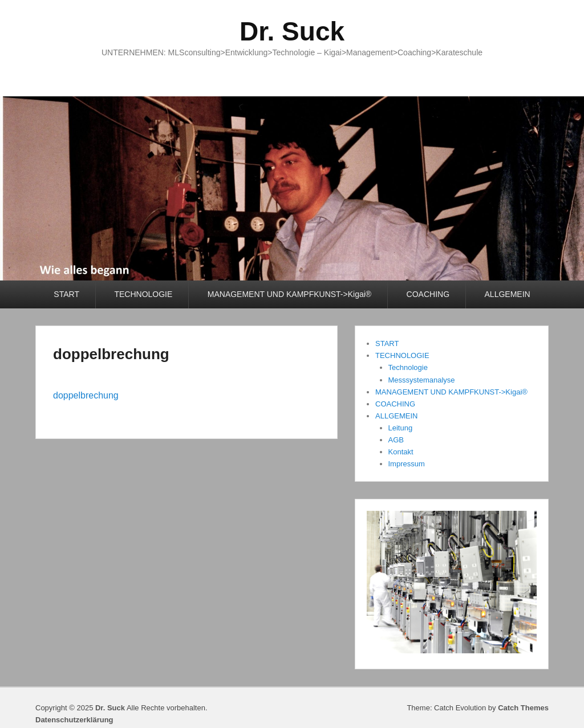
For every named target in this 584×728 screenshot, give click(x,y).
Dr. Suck (292, 31)
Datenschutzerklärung (74, 720)
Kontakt (401, 452)
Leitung (401, 428)
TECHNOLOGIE (143, 294)
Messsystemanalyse (422, 380)
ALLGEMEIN (508, 294)
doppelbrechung (111, 354)
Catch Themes (523, 708)
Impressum (407, 464)
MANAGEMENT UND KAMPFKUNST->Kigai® (289, 294)
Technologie (408, 367)
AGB (396, 440)
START (66, 294)
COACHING (428, 294)
